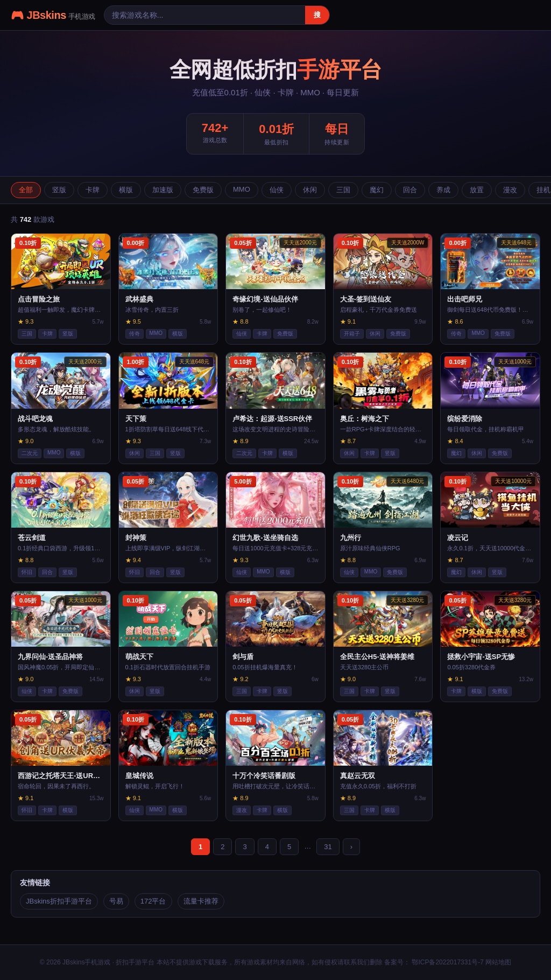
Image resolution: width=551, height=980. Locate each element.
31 (328, 847)
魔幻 (377, 190)
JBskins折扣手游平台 (59, 901)
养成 (443, 190)
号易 (116, 901)
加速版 (163, 190)
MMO (242, 189)
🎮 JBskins (53, 15)
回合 (410, 190)
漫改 (510, 190)
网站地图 (498, 962)
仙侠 (277, 190)
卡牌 (93, 190)
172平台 (153, 901)
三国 (343, 190)
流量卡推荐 (201, 901)
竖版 (59, 190)
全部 (26, 190)
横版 (126, 190)
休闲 (310, 190)
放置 (477, 190)
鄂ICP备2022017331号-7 (447, 962)
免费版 (203, 190)
